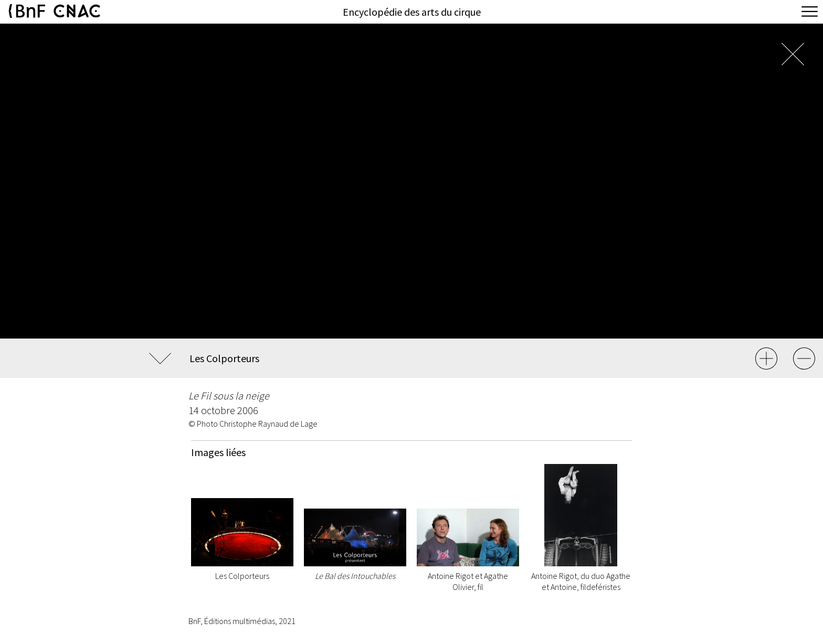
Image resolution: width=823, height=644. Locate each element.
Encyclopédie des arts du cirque (412, 12)
